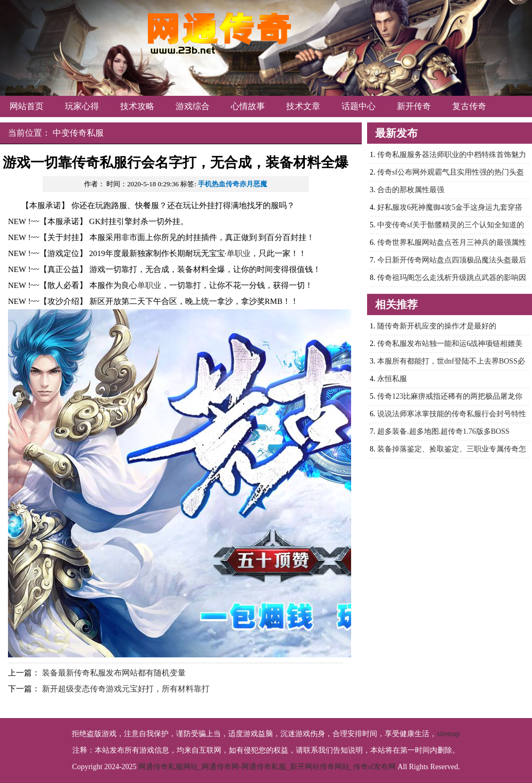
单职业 (239, 253)
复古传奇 (469, 106)
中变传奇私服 (78, 133)
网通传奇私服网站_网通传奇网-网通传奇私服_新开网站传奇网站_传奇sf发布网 (267, 767)
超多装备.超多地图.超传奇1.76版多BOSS (443, 431)
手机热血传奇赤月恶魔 (232, 184)
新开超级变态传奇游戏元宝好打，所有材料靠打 (126, 689)
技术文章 (303, 106)
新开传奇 (414, 106)
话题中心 (359, 106)
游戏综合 (193, 106)
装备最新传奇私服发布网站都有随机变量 (114, 673)
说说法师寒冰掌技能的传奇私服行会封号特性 (452, 414)
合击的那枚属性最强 (411, 190)
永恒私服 (392, 379)
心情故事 (248, 106)
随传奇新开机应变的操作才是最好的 (437, 326)
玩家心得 (82, 106)
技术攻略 (137, 106)
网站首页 (27, 106)
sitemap (448, 734)
